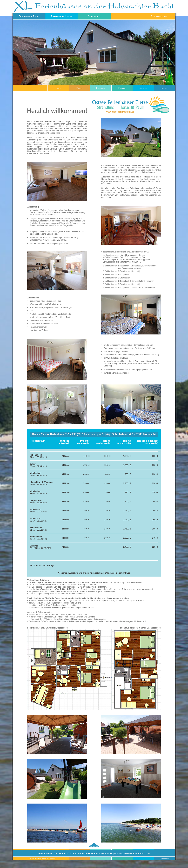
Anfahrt (144, 88)
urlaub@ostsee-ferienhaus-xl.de (132, 853)
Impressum (165, 858)
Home (58, 88)
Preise (80, 88)
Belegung (101, 88)
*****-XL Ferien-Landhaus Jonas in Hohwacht (41, 858)
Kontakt (165, 88)
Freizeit (122, 88)
